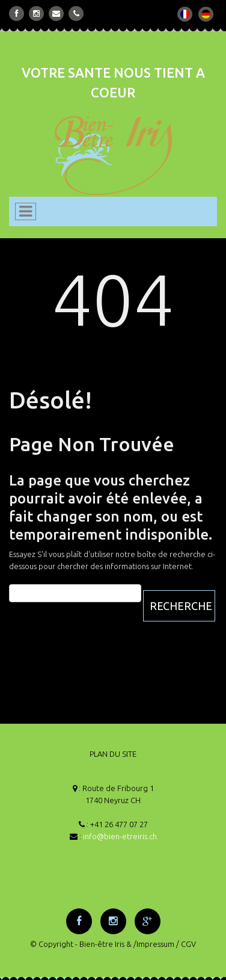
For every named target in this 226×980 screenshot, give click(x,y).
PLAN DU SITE (113, 754)
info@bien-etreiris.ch (120, 836)
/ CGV (186, 944)
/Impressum (154, 944)
